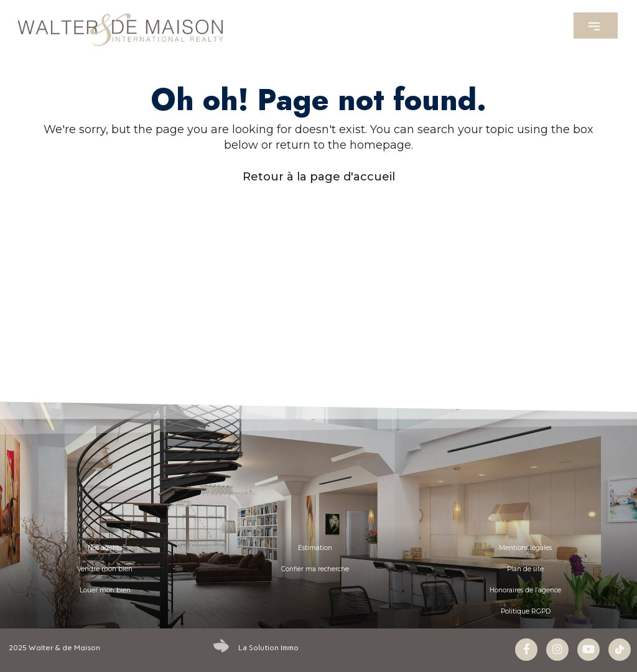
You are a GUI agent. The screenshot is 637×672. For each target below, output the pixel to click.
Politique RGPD (526, 611)
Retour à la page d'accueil (319, 177)
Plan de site (525, 569)
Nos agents (105, 548)
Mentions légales (525, 548)
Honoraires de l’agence (525, 590)
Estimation (315, 548)
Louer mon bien (105, 590)
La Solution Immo (268, 648)
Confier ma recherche (315, 569)
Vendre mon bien (105, 569)
